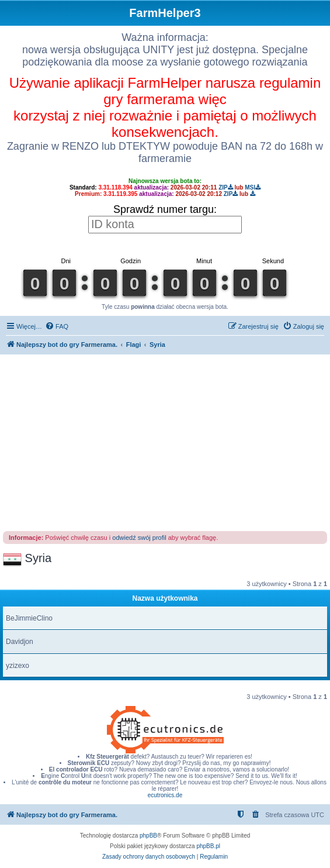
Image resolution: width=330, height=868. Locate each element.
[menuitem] (57, 326)
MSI (253, 187)
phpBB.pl (208, 846)
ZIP (226, 187)
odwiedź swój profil (139, 538)
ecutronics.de (165, 795)
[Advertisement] (165, 442)
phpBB (148, 836)
